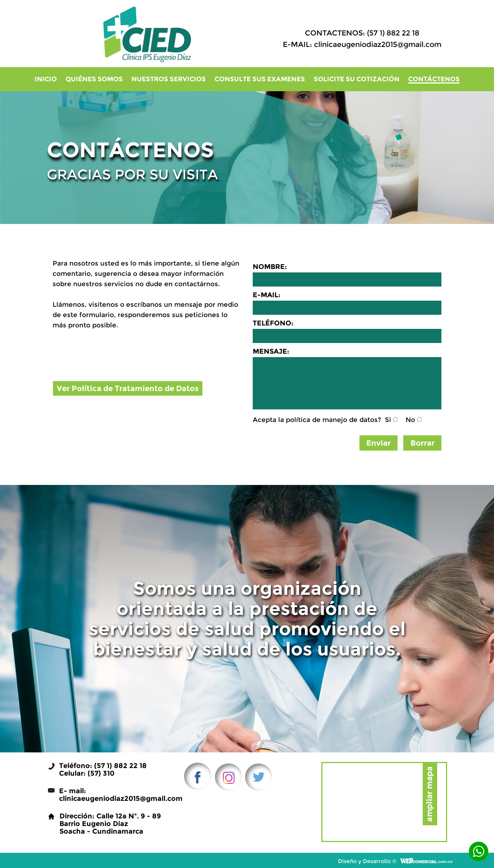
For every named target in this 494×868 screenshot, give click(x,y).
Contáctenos (434, 79)
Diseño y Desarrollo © (367, 861)
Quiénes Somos (94, 79)
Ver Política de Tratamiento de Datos (128, 388)
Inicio (46, 79)
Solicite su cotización (357, 79)
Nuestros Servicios (169, 79)
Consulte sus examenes (260, 79)
